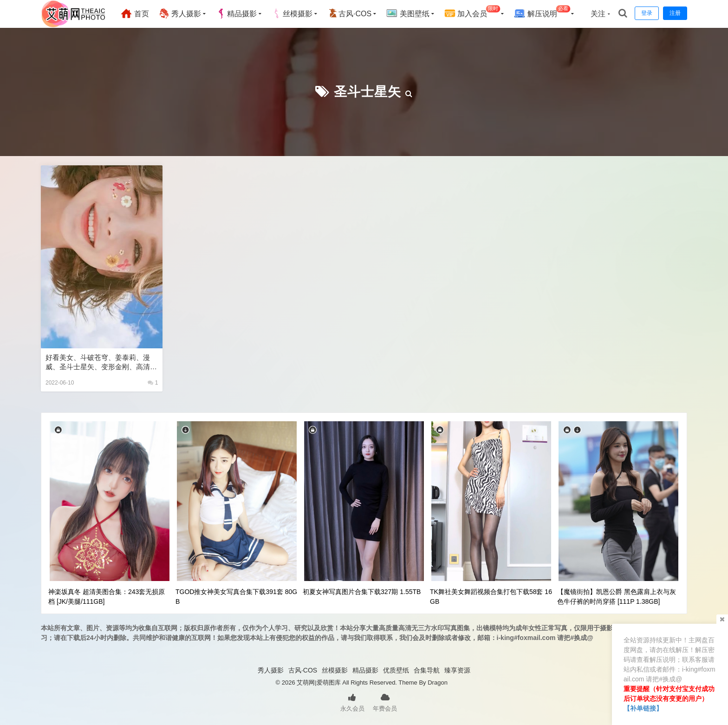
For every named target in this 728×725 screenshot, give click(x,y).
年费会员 (385, 702)
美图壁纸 (408, 13)
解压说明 (542, 12)
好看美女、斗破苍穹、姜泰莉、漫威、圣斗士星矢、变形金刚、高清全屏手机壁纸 (101, 362)
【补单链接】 (643, 708)
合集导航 (427, 670)
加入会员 (472, 12)
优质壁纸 (396, 670)
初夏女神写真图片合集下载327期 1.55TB (362, 592)
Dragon (438, 683)
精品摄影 (236, 13)
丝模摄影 (292, 13)
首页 (135, 13)
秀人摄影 (180, 13)
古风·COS (349, 13)
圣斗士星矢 (367, 92)
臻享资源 (457, 670)
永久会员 (352, 702)
